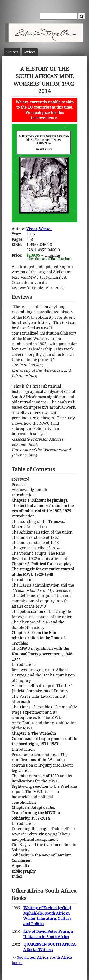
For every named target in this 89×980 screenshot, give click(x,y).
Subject (12, 52)
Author (30, 52)
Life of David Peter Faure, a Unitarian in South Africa (48, 934)
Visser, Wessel (39, 229)
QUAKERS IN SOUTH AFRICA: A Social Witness (50, 947)
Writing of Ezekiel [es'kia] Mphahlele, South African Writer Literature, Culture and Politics (47, 916)
